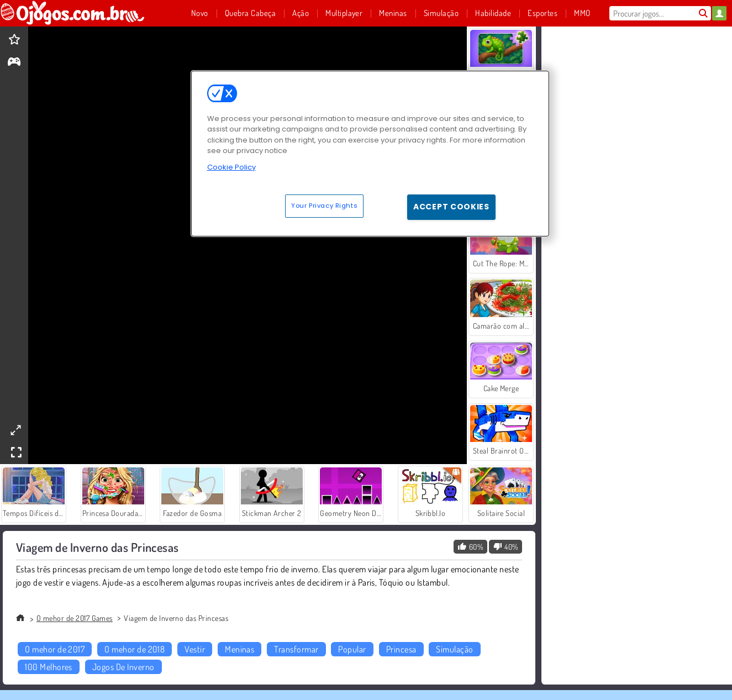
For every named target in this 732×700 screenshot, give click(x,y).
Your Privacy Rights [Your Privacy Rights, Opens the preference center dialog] (324, 206)
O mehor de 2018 (135, 649)
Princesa (401, 649)
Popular (352, 649)
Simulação (454, 649)
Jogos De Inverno (123, 667)
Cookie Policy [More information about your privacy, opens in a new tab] (231, 167)
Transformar (296, 649)
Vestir (195, 649)
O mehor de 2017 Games (75, 618)
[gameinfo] (14, 63)
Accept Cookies (451, 207)
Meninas (239, 649)
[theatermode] (15, 430)
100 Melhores (49, 667)
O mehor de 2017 (55, 649)
